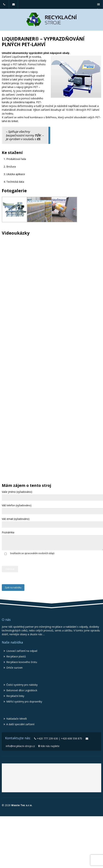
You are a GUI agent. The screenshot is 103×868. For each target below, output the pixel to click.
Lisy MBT (48, 785)
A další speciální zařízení (20, 724)
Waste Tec (27, 774)
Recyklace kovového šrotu (22, 662)
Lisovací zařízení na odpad (22, 651)
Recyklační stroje (69, 774)
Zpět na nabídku (13, 588)
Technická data (15, 182)
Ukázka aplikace (16, 174)
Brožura (11, 167)
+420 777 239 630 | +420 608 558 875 (4, 6)
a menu (98, 6)
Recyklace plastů (16, 656)
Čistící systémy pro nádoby (22, 685)
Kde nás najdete (50, 746)
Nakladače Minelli (17, 719)
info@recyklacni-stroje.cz (13, 6)
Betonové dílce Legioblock (22, 690)
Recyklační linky (15, 696)
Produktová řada (16, 159)
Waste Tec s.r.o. (21, 805)
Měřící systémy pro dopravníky (24, 701)
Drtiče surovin (14, 668)
